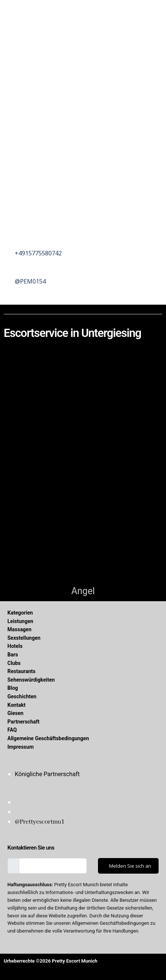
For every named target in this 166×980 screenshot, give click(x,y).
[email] (53, 866)
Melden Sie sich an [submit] (130, 866)
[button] (83, 14)
